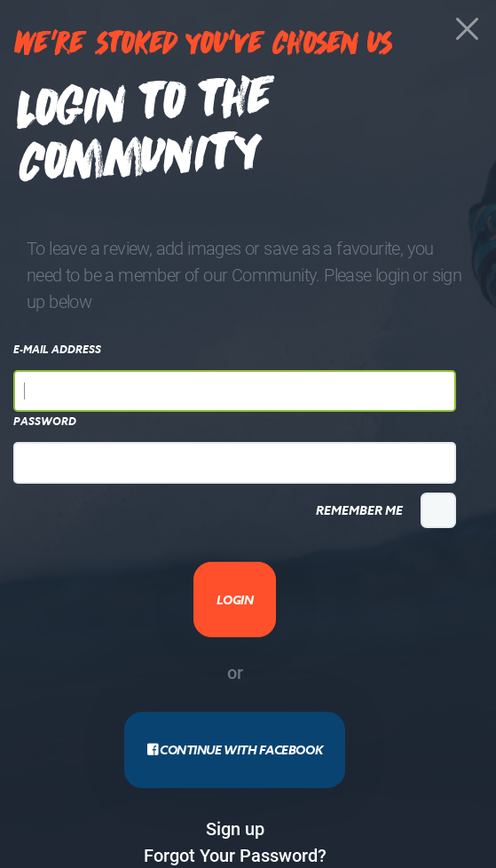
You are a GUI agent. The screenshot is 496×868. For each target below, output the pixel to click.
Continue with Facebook (235, 750)
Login (235, 600)
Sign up (235, 828)
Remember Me (359, 510)
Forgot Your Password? (235, 855)
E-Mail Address (57, 350)
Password (45, 422)
